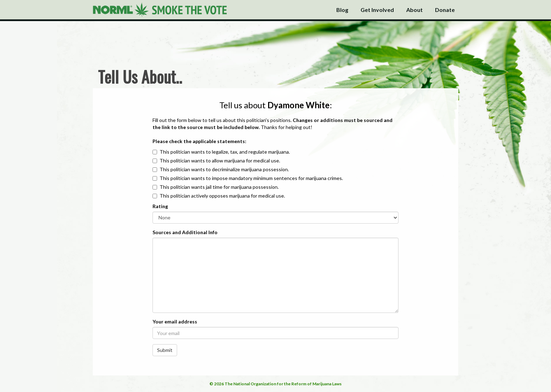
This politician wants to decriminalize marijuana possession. (224, 169)
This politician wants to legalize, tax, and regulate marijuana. (225, 152)
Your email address (175, 322)
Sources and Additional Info (185, 232)
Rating (160, 206)
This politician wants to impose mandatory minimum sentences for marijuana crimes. (251, 178)
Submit (165, 350)
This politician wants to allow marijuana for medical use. (220, 160)
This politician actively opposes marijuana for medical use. (222, 196)
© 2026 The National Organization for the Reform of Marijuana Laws (275, 384)
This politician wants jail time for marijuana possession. (219, 187)
